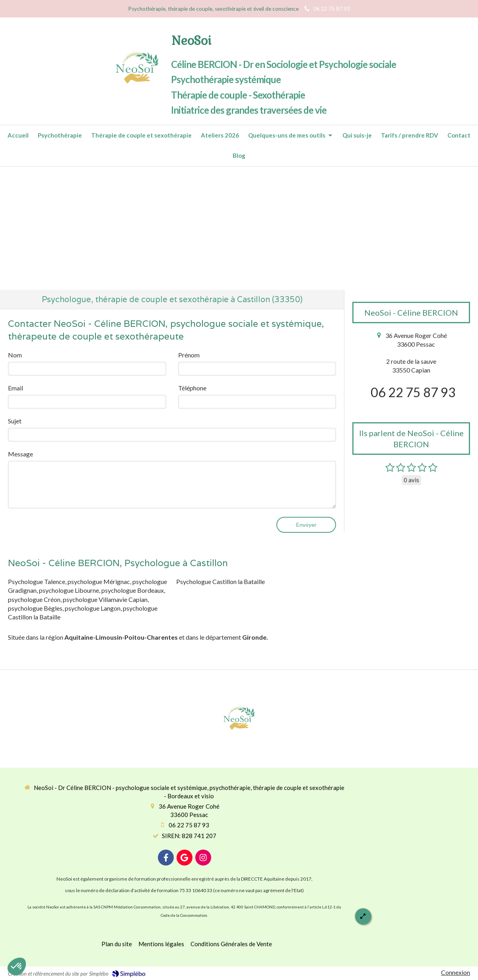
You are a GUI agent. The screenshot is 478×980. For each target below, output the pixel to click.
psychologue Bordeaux (133, 590)
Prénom (189, 355)
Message (20, 454)
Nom (15, 355)
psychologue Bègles (35, 608)
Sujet (15, 421)
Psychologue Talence (37, 581)
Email (16, 388)
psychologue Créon (34, 599)
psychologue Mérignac (99, 581)
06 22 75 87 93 (413, 392)
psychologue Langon (93, 608)
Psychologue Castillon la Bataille (221, 581)
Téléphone (192, 388)
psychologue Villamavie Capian (105, 599)
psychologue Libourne (69, 590)
